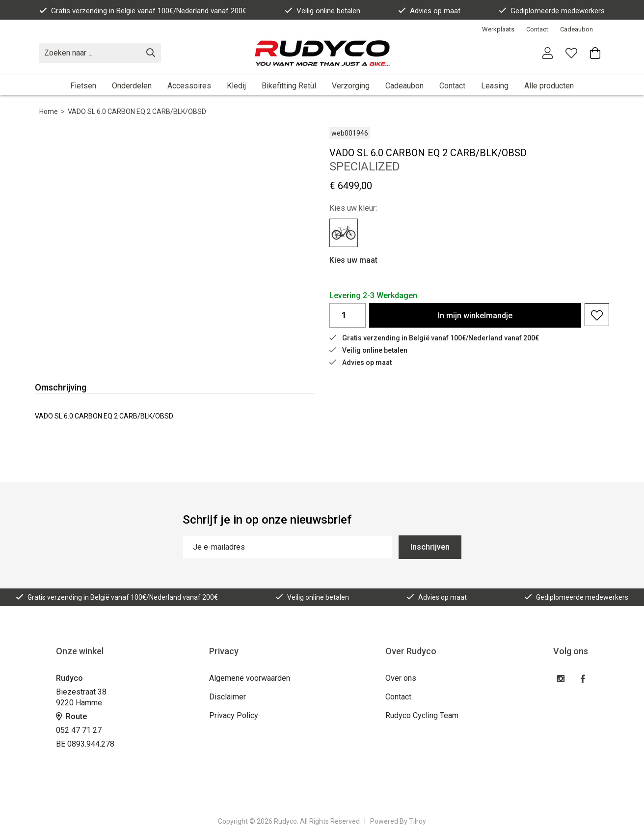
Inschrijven (430, 547)
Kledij (236, 86)
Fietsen (83, 86)
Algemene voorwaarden (250, 678)
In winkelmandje (475, 316)
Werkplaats (498, 29)
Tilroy (417, 821)
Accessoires (189, 86)
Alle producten (549, 86)
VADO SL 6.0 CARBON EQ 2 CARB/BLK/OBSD (137, 111)
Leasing (495, 86)
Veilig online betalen (322, 11)
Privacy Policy (234, 715)
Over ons (401, 678)
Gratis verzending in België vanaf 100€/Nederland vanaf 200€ (143, 11)
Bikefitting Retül (289, 86)
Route (71, 716)
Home (49, 111)
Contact (537, 29)
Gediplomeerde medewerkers (552, 11)
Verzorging (351, 86)
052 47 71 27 (79, 730)
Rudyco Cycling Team (422, 715)
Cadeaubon (577, 29)
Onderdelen (132, 86)
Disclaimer (228, 697)
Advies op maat (429, 11)
